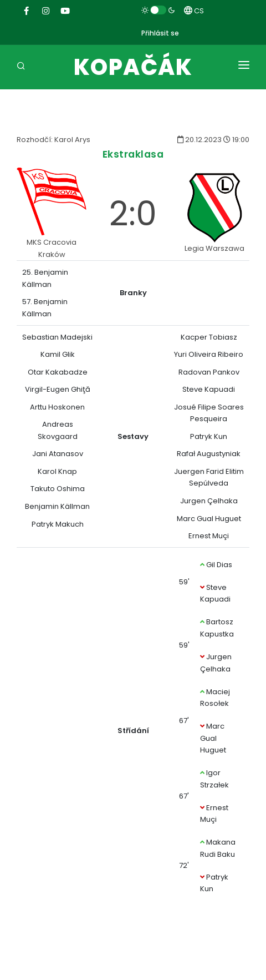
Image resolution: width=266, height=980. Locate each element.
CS (194, 11)
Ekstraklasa (133, 154)
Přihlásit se (160, 33)
